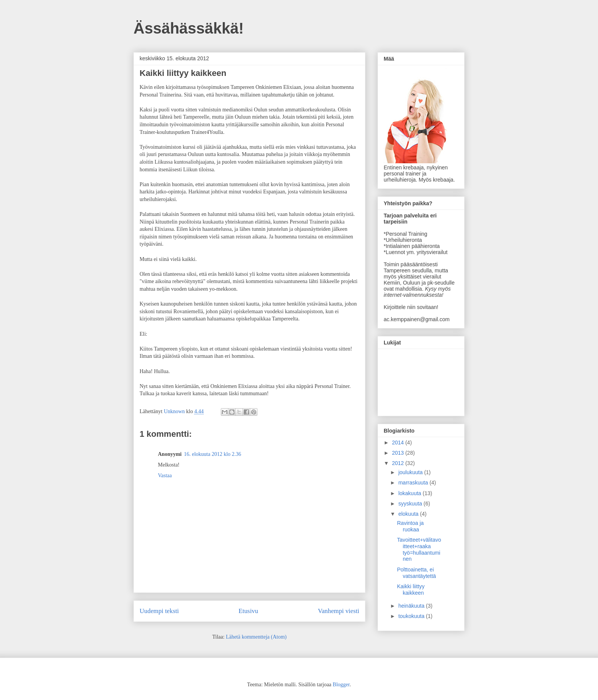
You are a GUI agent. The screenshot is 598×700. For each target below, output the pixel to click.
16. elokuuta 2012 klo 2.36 (212, 454)
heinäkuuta (412, 606)
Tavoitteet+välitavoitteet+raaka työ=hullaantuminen (419, 549)
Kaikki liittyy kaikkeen (411, 590)
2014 (399, 443)
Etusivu (248, 611)
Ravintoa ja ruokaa (410, 526)
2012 (399, 463)
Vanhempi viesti (338, 611)
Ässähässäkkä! (189, 28)
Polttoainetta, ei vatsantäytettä (416, 573)
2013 (399, 453)
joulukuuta (411, 472)
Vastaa (165, 476)
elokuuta (409, 514)
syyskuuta (411, 504)
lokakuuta (410, 493)
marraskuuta (414, 483)
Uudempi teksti (159, 611)
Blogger (341, 685)
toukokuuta (412, 616)
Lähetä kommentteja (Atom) (256, 637)
